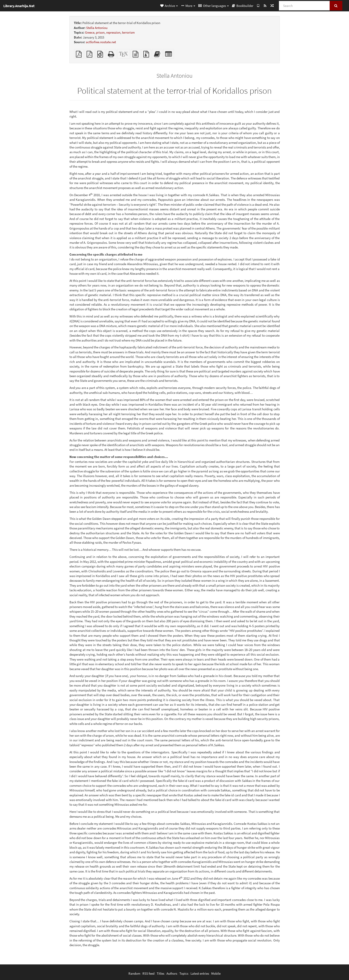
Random (134, 973)
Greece (90, 32)
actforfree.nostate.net (101, 42)
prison (100, 32)
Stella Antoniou (97, 28)
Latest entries (200, 973)
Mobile (216, 973)
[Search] (304, 6)
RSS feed (148, 973)
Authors (172, 973)
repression (113, 32)
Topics (184, 973)
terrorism (128, 32)
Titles (160, 973)
